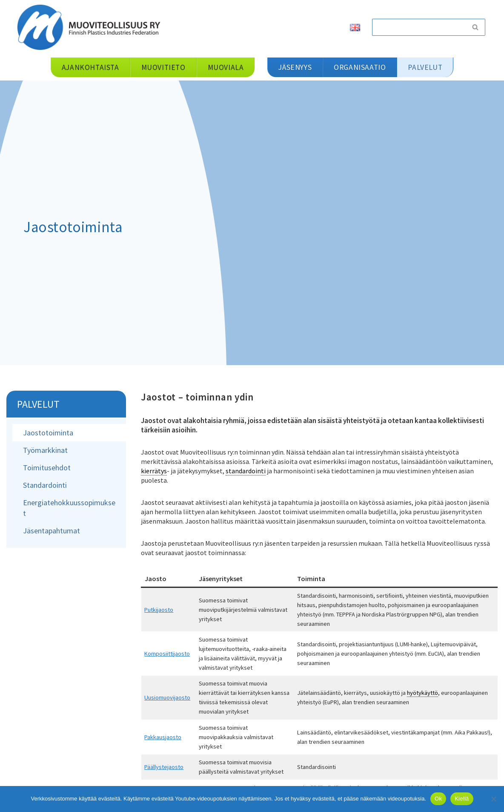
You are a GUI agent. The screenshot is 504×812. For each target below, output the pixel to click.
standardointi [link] (246, 471)
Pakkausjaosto (163, 737)
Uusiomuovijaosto (167, 697)
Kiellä (462, 799)
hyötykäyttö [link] (422, 693)
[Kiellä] (493, 799)
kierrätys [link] (154, 471)
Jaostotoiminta (48, 433)
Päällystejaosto (164, 767)
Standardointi (45, 485)
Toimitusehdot (47, 468)
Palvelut (38, 404)
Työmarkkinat (45, 450)
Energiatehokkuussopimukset (69, 508)
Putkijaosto (159, 610)
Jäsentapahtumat (52, 531)
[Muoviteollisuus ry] (92, 27)
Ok (438, 799)
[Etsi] (419, 27)
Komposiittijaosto (167, 654)
